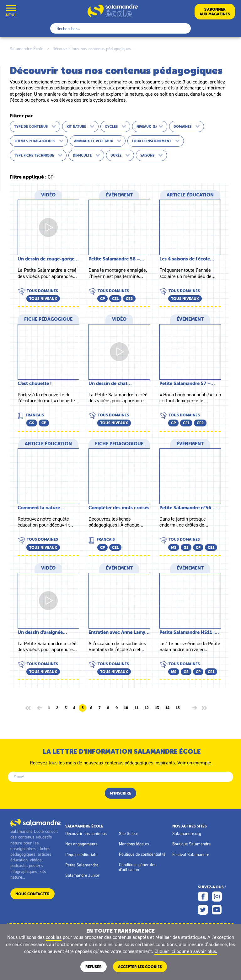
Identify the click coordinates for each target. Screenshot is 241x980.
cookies (54, 937)
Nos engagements (81, 844)
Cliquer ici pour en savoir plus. (186, 951)
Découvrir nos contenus (86, 833)
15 (178, 708)
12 (147, 708)
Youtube (217, 910)
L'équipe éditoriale (81, 854)
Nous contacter (32, 894)
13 (157, 708)
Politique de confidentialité (142, 854)
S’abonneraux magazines (215, 12)
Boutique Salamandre (192, 844)
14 (167, 708)
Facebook (203, 897)
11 (137, 708)
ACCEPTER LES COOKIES (140, 967)
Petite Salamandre (82, 865)
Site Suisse (129, 833)
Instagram (217, 897)
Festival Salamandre (191, 854)
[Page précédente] (39, 708)
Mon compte (26, 11)
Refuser (94, 967)
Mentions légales (134, 844)
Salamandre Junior (82, 875)
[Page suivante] (195, 708)
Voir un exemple (194, 762)
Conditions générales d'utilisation (138, 867)
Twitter (203, 910)
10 (126, 708)
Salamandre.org (187, 833)
